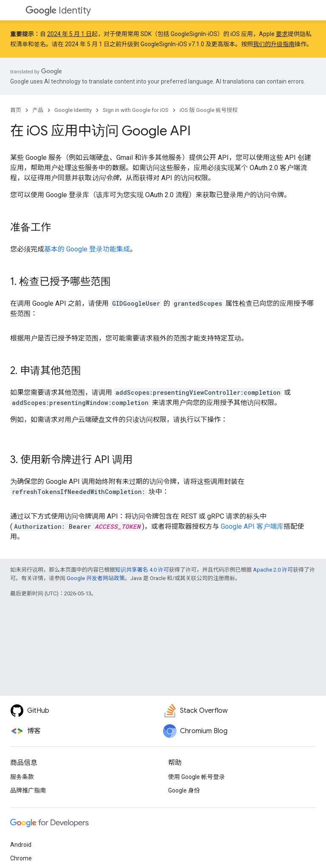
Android (21, 845)
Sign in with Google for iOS (136, 110)
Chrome (21, 858)
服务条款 (22, 777)
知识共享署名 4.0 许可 (142, 570)
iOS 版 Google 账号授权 (209, 110)
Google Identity (73, 110)
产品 (38, 110)
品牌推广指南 (28, 790)
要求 (282, 34)
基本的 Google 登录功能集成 (87, 249)
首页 (16, 110)
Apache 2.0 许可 (273, 570)
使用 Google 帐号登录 (197, 777)
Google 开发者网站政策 (96, 578)
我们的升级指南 (274, 44)
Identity (58, 10)
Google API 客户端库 (252, 526)
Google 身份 (184, 790)
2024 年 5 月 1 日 (69, 34)
